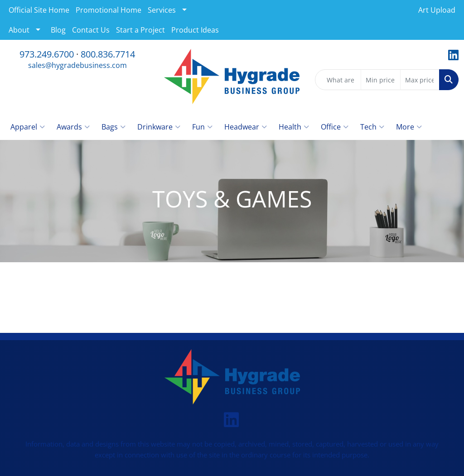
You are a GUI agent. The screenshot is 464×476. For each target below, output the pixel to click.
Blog (58, 30)
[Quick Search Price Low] (380, 80)
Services (162, 10)
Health (294, 127)
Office (335, 127)
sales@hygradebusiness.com (77, 65)
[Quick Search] (338, 80)
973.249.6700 (47, 54)
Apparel (28, 127)
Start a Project (140, 30)
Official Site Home (39, 10)
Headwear (246, 127)
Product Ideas (195, 30)
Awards (73, 127)
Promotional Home (109, 10)
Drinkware (159, 127)
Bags (114, 127)
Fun (202, 127)
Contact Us (91, 30)
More (409, 127)
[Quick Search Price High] (420, 80)
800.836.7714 (108, 54)
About (19, 30)
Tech (372, 127)
